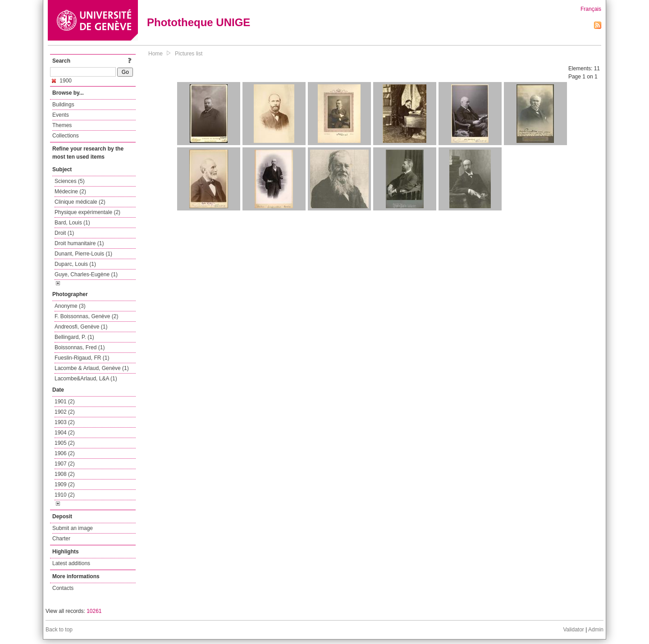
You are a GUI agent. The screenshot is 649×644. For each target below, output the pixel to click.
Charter (61, 539)
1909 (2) (65, 484)
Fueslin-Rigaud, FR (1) (82, 358)
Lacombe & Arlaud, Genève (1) (92, 368)
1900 (62, 81)
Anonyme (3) (70, 306)
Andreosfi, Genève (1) (81, 327)
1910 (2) (65, 495)
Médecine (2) (70, 192)
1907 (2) (65, 464)
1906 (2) (65, 453)
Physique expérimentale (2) (87, 212)
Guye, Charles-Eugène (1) (86, 274)
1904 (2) (65, 433)
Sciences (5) (70, 181)
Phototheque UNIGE (199, 22)
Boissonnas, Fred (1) (80, 347)
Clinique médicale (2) (80, 202)
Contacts (63, 588)
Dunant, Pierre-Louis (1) (83, 254)
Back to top (59, 630)
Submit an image (73, 528)
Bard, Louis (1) (72, 223)
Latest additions (71, 563)
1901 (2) (65, 402)
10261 (94, 611)
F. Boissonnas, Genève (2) (86, 316)
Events (61, 115)
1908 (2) (65, 474)
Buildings (63, 105)
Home (155, 54)
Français (591, 9)
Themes (62, 125)
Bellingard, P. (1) (74, 337)
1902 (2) (65, 412)
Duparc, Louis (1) (75, 264)
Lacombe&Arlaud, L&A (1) (86, 379)
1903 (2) (65, 422)
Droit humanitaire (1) (79, 243)
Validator (573, 630)
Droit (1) (64, 233)
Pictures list (189, 54)
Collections (66, 136)
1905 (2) (65, 443)
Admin (596, 630)
